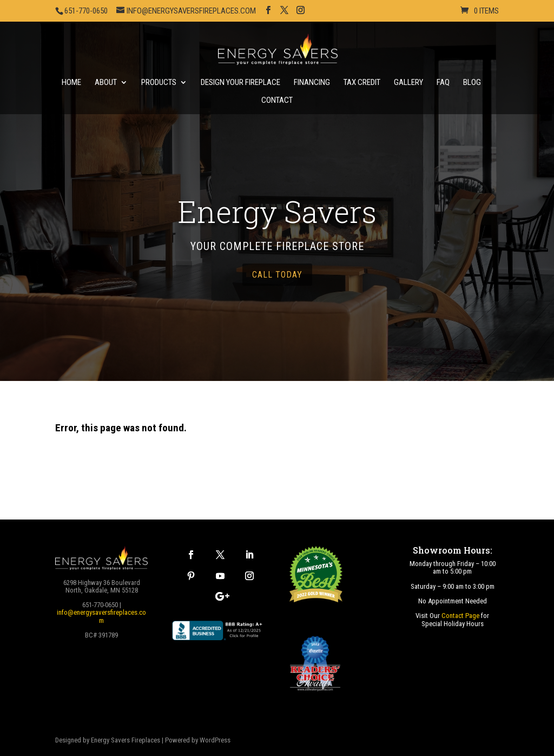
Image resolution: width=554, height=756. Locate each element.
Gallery (408, 83)
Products (159, 83)
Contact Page (460, 616)
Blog (472, 83)
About (106, 83)
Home (71, 83)
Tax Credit (362, 83)
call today (277, 275)
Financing (312, 83)
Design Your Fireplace (240, 83)
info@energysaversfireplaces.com (101, 616)
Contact (277, 101)
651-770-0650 (86, 11)
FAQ (443, 83)
